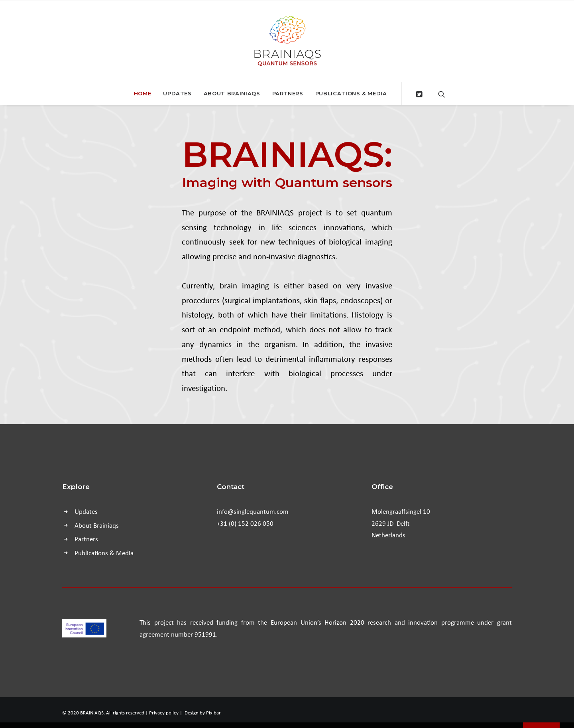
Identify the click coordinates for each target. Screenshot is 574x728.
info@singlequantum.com (253, 511)
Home (143, 93)
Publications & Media (351, 93)
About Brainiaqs (232, 93)
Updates (177, 93)
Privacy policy (164, 712)
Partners (288, 93)
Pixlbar (213, 712)
